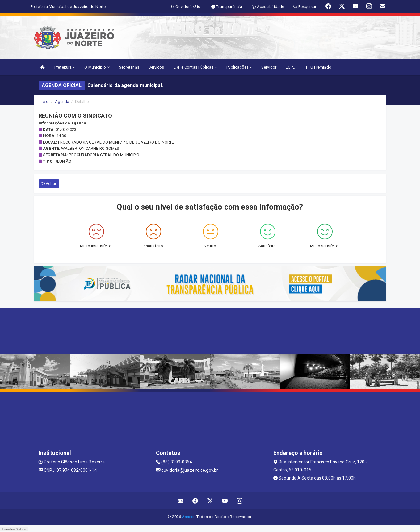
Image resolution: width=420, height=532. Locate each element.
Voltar (49, 184)
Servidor (269, 67)
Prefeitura (65, 67)
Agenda (62, 101)
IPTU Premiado (318, 67)
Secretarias (129, 67)
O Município (97, 67)
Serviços (156, 67)
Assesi (188, 517)
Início (44, 101)
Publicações (239, 67)
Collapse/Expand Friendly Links (14, 529)
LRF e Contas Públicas (195, 67)
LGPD (291, 67)
